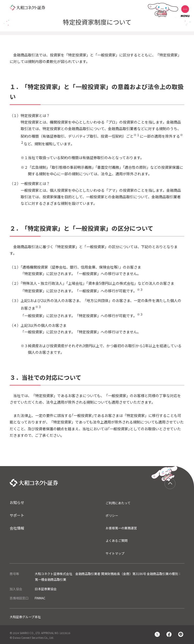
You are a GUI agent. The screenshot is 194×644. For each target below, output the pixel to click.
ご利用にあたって (118, 503)
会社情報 (17, 528)
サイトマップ (115, 553)
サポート (17, 515)
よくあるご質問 (117, 540)
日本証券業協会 (46, 589)
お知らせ (17, 502)
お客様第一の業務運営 (121, 528)
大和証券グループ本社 (25, 617)
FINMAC (40, 598)
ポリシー (112, 515)
